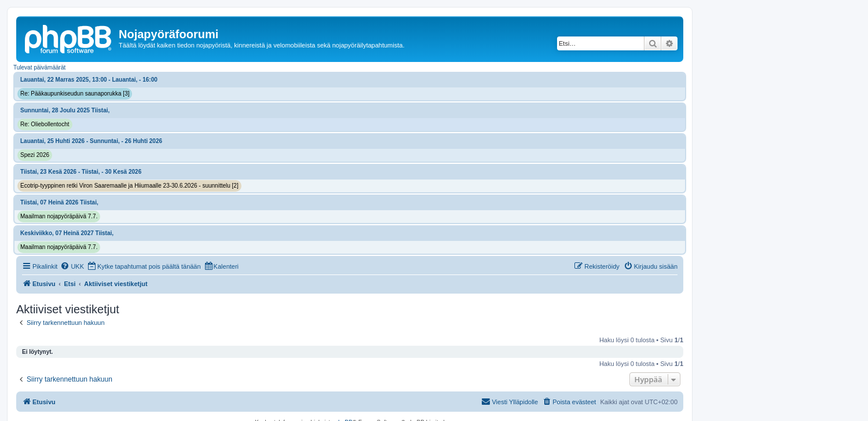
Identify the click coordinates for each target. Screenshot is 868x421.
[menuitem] (72, 266)
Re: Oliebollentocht (45, 124)
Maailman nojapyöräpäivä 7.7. (59, 216)
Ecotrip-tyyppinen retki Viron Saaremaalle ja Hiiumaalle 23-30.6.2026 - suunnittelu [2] (129, 186)
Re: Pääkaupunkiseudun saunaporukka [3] (75, 94)
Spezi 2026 (35, 155)
